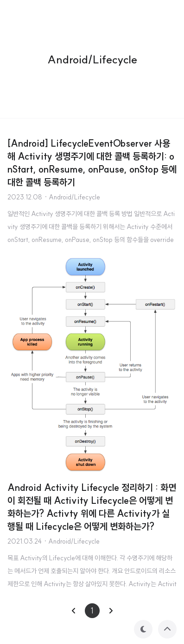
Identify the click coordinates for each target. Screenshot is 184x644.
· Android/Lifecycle (72, 197)
